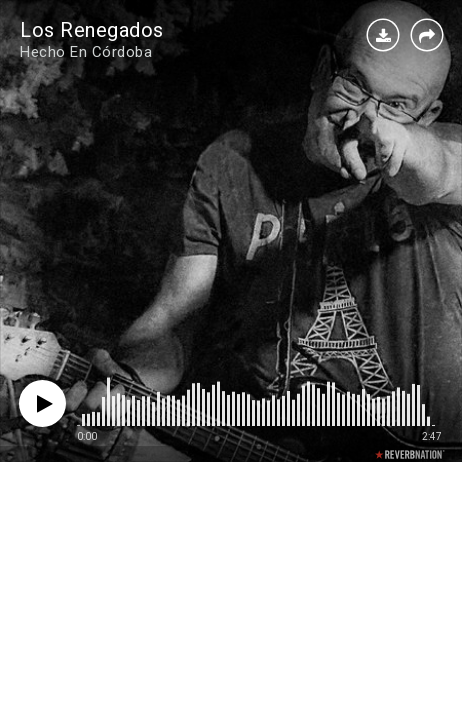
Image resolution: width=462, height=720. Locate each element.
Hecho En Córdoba (86, 52)
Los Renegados (92, 30)
